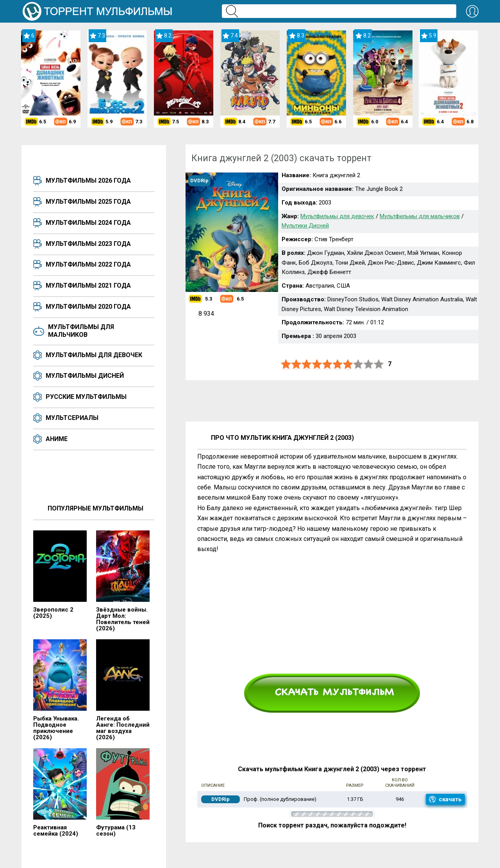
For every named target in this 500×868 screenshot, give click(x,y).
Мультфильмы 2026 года (88, 181)
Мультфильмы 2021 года (88, 285)
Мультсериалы (72, 418)
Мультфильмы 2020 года (88, 307)
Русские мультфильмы (86, 397)
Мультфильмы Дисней (85, 376)
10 (379, 364)
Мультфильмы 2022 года (88, 264)
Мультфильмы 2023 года (88, 244)
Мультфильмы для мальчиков (81, 331)
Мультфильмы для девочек (94, 355)
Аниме (57, 439)
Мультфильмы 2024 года (88, 223)
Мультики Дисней (305, 226)
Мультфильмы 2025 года (88, 202)
